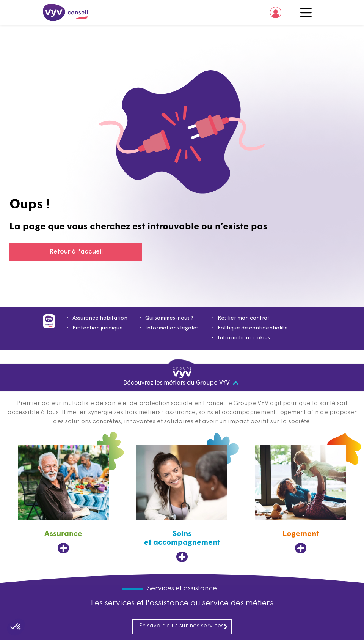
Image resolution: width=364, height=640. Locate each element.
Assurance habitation (100, 318)
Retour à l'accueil (76, 252)
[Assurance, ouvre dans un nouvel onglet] (63, 500)
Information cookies (244, 338)
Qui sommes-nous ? (169, 318)
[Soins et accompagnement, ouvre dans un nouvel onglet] (182, 504)
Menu (306, 13)
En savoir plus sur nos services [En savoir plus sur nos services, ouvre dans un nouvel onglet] (184, 626)
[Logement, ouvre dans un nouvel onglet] (301, 500)
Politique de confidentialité (253, 328)
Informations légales (172, 328)
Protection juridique (98, 328)
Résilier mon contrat (244, 318)
